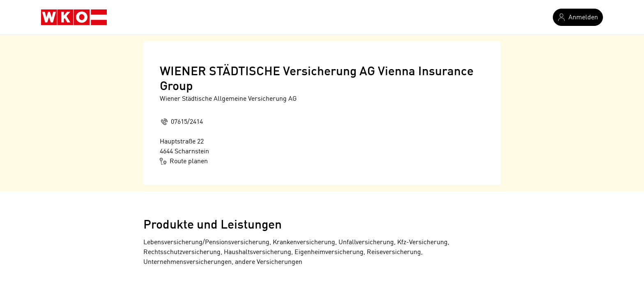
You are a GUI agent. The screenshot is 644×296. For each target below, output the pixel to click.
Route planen (184, 161)
